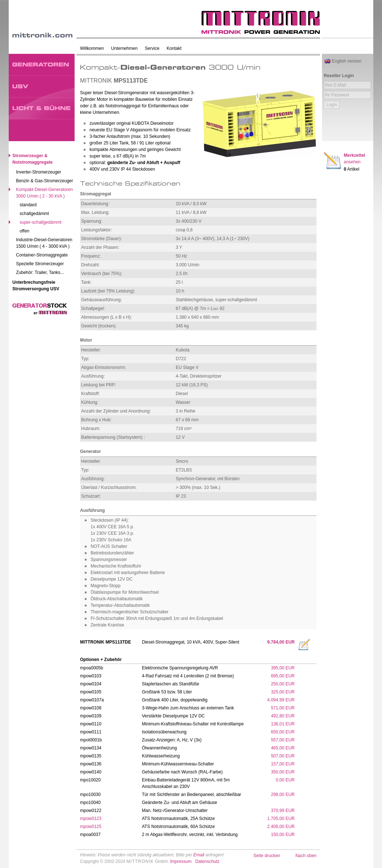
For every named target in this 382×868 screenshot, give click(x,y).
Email (199, 855)
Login (332, 105)
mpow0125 (91, 827)
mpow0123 (91, 819)
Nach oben (306, 856)
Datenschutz (208, 861)
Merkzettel (355, 159)
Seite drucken (267, 856)
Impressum (181, 861)
